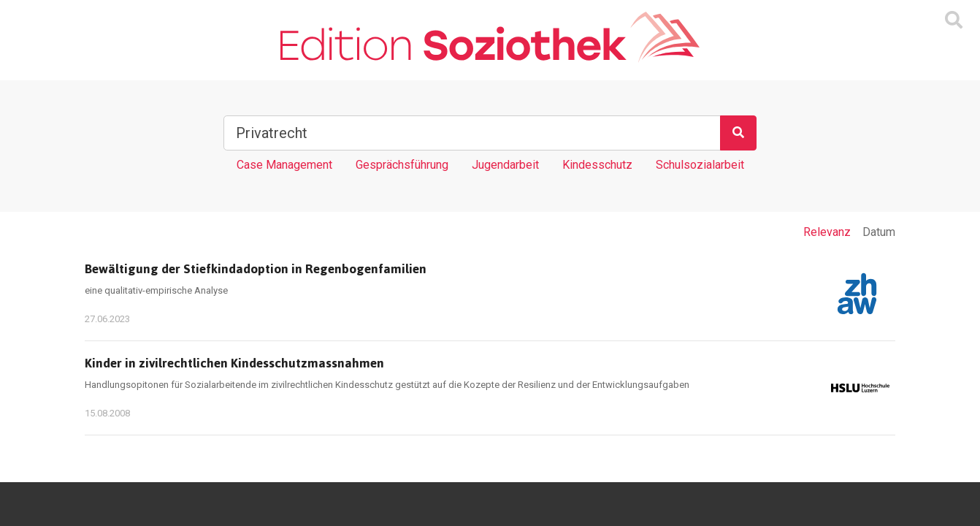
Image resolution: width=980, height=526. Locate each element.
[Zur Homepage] (490, 37)
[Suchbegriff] (472, 133)
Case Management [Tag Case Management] (284, 165)
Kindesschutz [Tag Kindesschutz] (597, 165)
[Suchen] (738, 133)
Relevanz (827, 232)
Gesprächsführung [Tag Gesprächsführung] (402, 165)
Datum (879, 232)
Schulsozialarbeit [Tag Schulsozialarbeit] (700, 165)
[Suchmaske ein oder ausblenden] (954, 20)
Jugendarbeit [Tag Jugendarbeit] (505, 165)
